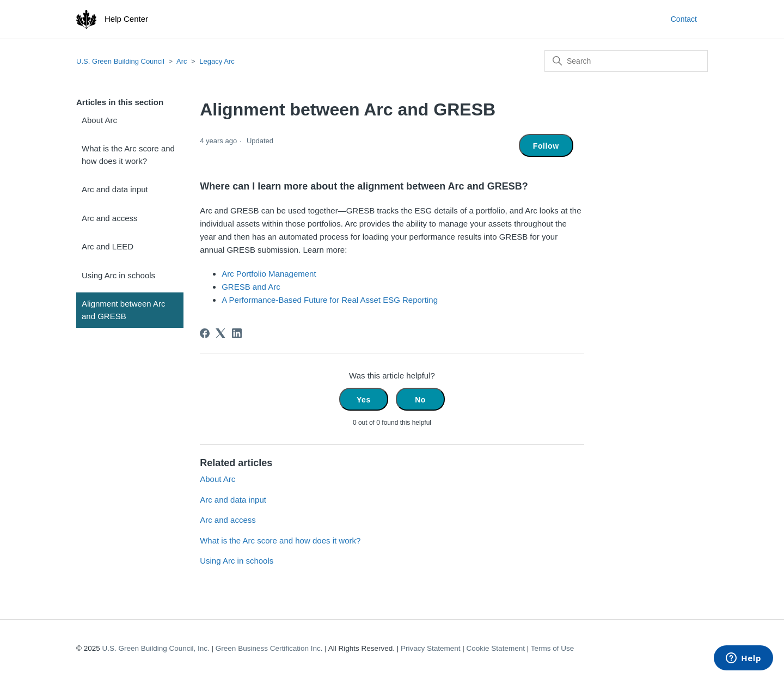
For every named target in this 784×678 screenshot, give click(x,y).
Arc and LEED (108, 246)
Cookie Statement (496, 648)
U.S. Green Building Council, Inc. (155, 648)
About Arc (99, 120)
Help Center (126, 19)
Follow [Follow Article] (546, 146)
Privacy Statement (431, 648)
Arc (182, 61)
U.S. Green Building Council (120, 61)
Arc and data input (115, 189)
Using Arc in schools (118, 275)
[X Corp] (220, 333)
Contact (684, 19)
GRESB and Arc (251, 287)
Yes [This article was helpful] (364, 400)
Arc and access (110, 218)
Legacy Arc (217, 61)
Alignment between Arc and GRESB (123, 310)
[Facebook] (205, 333)
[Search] (626, 61)
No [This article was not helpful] (420, 400)
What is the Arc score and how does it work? (128, 155)
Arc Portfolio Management (269, 274)
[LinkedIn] (237, 333)
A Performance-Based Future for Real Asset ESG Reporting (330, 300)
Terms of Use (553, 648)
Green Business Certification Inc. (269, 648)
